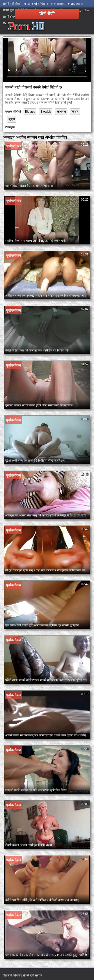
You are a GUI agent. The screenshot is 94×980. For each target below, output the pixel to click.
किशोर (75, 112)
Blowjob (46, 112)
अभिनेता (61, 112)
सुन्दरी (12, 119)
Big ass (30, 112)
